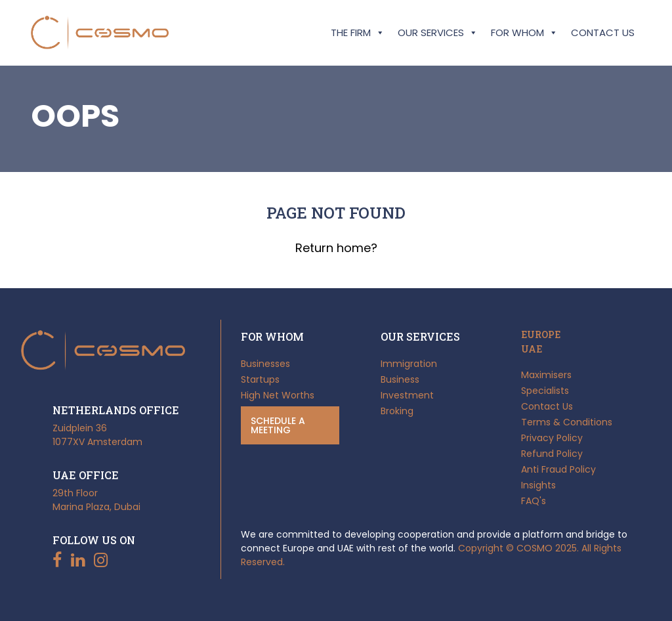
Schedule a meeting (278, 425)
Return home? (336, 248)
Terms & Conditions (567, 422)
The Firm (358, 32)
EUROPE (541, 335)
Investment (407, 395)
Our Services (438, 32)
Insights (538, 485)
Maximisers (546, 375)
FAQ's (534, 501)
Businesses (265, 364)
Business (400, 379)
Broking (397, 411)
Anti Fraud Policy (558, 469)
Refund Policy (552, 454)
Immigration (409, 364)
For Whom (524, 32)
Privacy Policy (552, 438)
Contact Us (603, 32)
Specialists (545, 391)
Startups (260, 379)
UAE (532, 349)
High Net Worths (278, 395)
